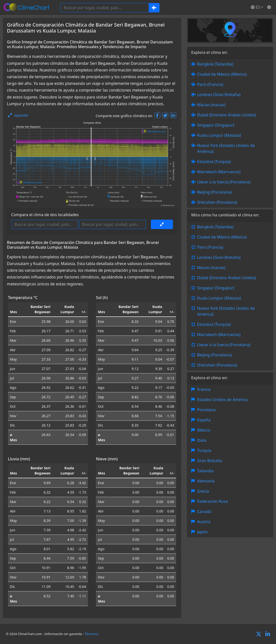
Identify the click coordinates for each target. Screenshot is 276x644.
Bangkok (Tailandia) (215, 64)
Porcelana (206, 410)
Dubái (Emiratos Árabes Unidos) (227, 115)
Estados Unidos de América (222, 400)
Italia (202, 440)
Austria (204, 522)
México (204, 430)
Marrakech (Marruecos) (219, 172)
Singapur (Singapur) (216, 125)
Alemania (206, 481)
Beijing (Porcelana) (215, 192)
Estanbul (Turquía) (214, 162)
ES (255, 7)
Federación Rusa (212, 501)
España (204, 420)
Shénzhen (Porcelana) (217, 202)
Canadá (204, 511)
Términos (92, 634)
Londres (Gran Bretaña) (219, 95)
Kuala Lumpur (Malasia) (219, 135)
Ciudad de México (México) (222, 74)
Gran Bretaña (210, 461)
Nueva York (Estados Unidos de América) (226, 148)
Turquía (204, 450)
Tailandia (206, 471)
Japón (203, 532)
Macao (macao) (211, 105)
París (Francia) (210, 84)
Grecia (203, 491)
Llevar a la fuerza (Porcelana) (224, 182)
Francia (204, 389)
